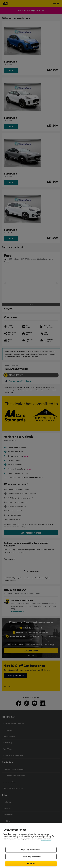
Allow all (31, 864)
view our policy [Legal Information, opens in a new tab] (47, 840)
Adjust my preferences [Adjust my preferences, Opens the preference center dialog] (30, 850)
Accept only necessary (31, 857)
